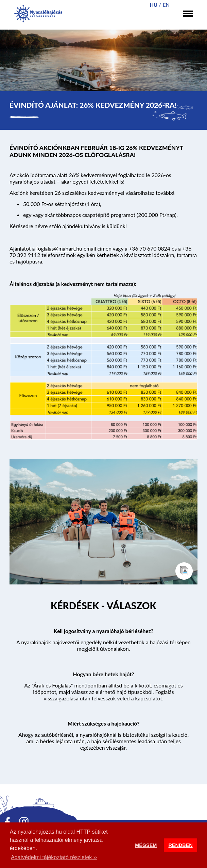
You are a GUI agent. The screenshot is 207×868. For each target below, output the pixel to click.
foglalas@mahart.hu (59, 248)
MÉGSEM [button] (146, 845)
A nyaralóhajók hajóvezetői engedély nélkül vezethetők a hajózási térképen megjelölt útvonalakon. (103, 645)
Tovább (104, 607)
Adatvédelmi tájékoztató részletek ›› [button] (54, 857)
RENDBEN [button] (181, 845)
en (166, 5)
